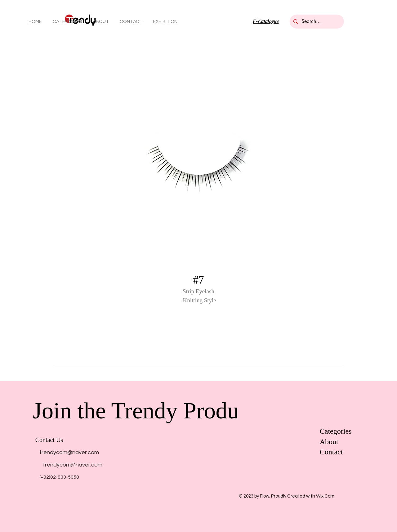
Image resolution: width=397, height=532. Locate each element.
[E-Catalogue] (266, 21)
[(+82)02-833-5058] (59, 477)
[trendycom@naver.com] (69, 452)
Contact (331, 452)
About (329, 442)
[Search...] (316, 22)
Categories (336, 431)
